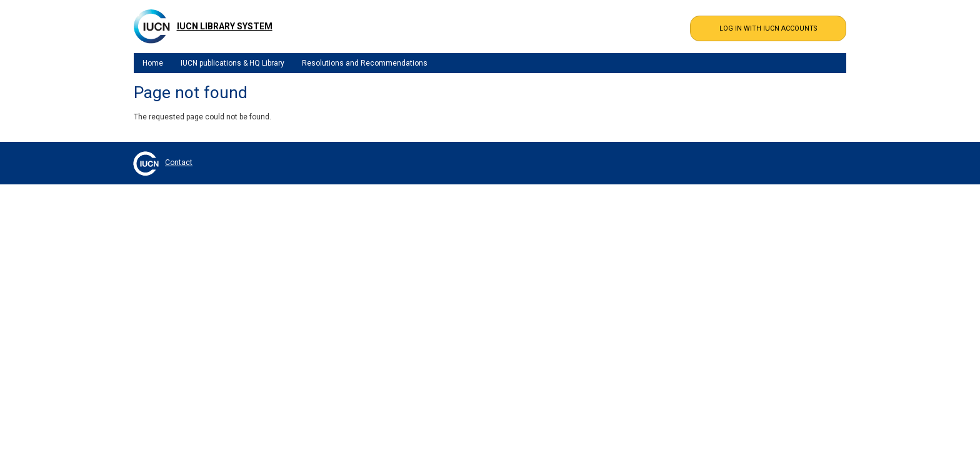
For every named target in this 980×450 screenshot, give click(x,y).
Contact (179, 162)
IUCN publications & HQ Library (232, 63)
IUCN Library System (225, 26)
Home (153, 63)
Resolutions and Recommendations (365, 63)
